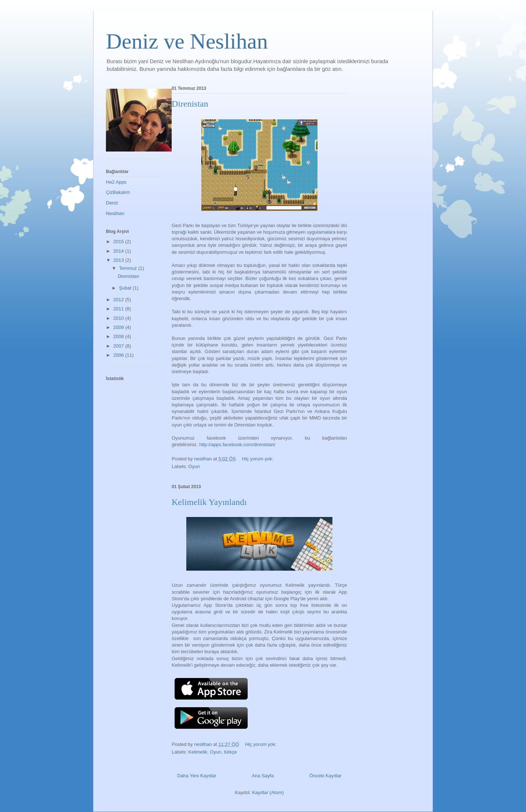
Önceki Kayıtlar (325, 776)
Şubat (126, 288)
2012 (119, 300)
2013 (119, 260)
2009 (119, 327)
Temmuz (129, 268)
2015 (119, 242)
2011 (119, 309)
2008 (119, 336)
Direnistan (190, 104)
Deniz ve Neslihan (187, 41)
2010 (119, 318)
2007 (119, 346)
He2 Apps (116, 182)
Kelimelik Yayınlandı (209, 502)
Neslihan (115, 213)
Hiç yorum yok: (258, 459)
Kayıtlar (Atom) (268, 792)
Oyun (194, 466)
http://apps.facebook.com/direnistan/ (237, 445)
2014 (119, 251)
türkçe (230, 752)
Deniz (112, 203)
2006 (119, 355)
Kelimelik (198, 752)
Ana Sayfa (263, 776)
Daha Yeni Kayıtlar (197, 776)
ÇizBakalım (118, 192)
